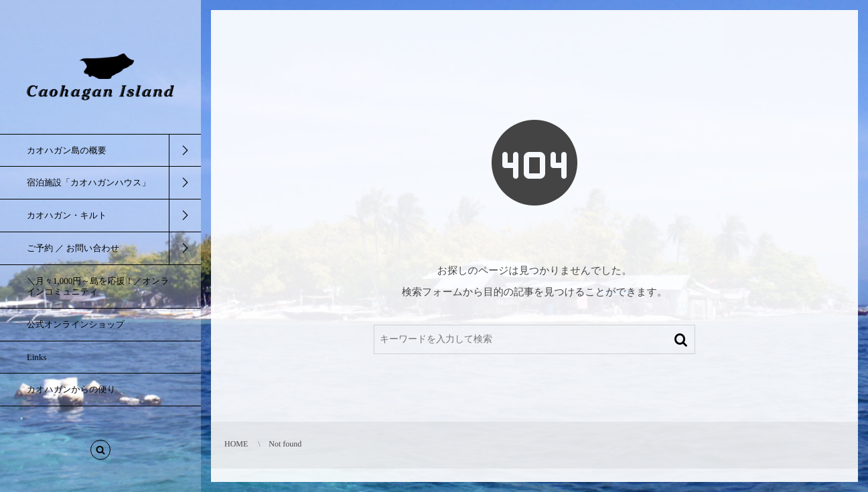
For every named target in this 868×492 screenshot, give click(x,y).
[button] (100, 453)
